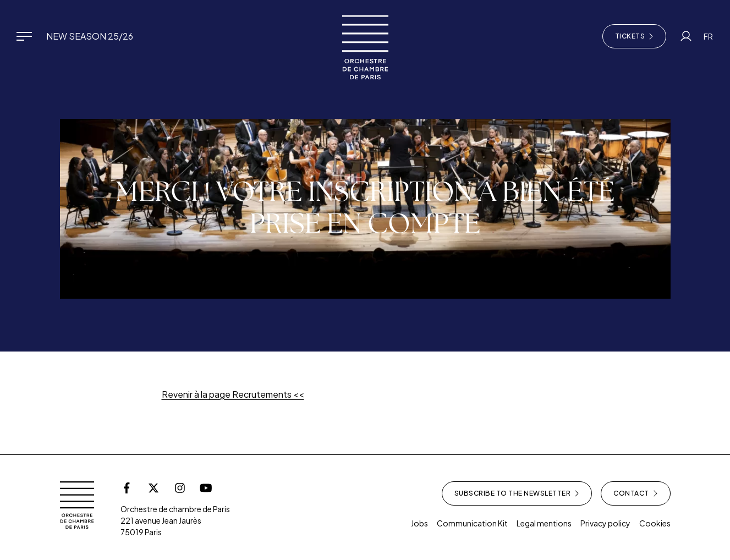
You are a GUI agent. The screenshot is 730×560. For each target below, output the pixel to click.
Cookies (655, 523)
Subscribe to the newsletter (517, 493)
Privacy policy (605, 523)
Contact (636, 493)
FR (708, 36)
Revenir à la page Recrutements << (233, 394)
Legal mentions (544, 523)
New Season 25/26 (90, 36)
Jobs (419, 523)
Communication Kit (472, 523)
